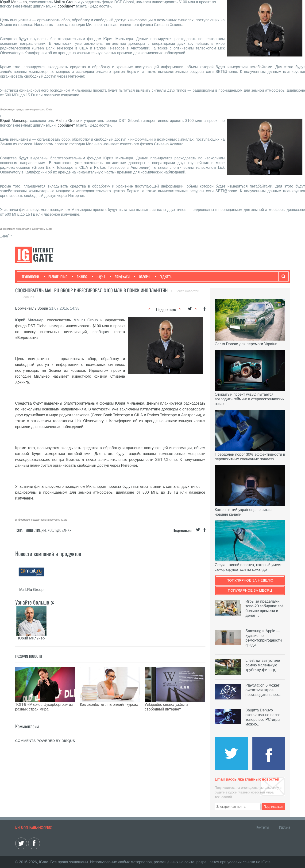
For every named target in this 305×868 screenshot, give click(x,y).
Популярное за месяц (250, 590)
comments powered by (45, 734)
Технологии (30, 277)
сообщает (66, 6)
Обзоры (142, 277)
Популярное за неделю (250, 580)
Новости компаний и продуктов (48, 553)
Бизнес (80, 277)
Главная (28, 297)
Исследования (60, 530)
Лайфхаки (120, 277)
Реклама (285, 827)
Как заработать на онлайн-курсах (109, 705)
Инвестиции (36, 530)
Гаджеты (164, 277)
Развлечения (56, 277)
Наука (98, 277)
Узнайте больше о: (35, 602)
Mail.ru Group (65, 2)
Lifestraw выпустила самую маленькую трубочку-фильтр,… (263, 665)
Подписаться (273, 807)
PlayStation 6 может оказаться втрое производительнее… (264, 690)
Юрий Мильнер (13, 2)
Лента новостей (187, 291)
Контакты (263, 827)
